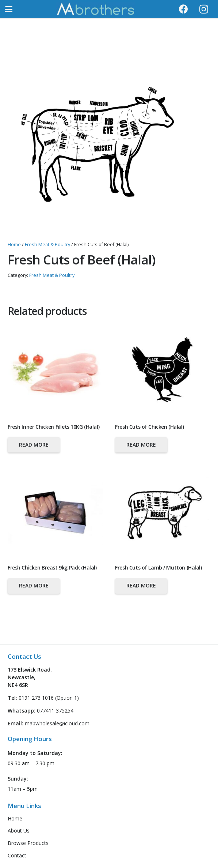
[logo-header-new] (95, 9)
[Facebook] (184, 9)
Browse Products (28, 843)
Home (14, 245)
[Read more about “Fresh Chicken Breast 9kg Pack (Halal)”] (34, 586)
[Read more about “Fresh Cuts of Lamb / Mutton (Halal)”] (141, 586)
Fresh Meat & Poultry (47, 245)
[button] (9, 9)
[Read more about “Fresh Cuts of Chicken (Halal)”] (141, 445)
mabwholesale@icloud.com (57, 723)
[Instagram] (204, 9)
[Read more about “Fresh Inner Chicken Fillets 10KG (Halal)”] (34, 445)
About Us (19, 831)
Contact (17, 855)
